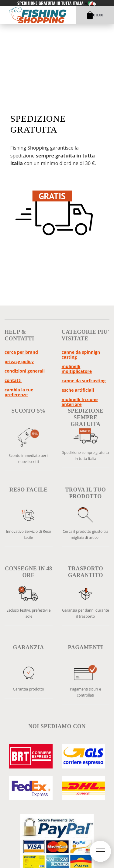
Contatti (13, 380)
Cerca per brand (21, 352)
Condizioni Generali (25, 371)
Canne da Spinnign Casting (81, 355)
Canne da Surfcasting (84, 381)
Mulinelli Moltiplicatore (77, 369)
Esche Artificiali (78, 390)
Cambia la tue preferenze (19, 392)
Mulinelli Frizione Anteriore (80, 402)
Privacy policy (19, 361)
